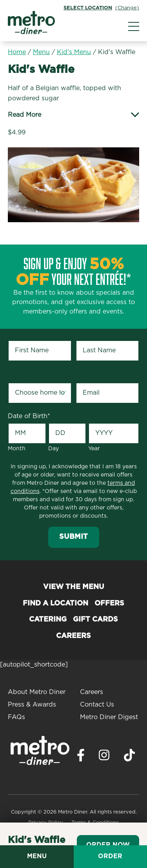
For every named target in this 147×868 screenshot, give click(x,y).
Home (17, 52)
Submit (73, 537)
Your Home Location (25, 371)
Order (110, 856)
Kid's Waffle (117, 52)
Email (85, 376)
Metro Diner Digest (109, 717)
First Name (26, 333)
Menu (41, 52)
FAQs (16, 717)
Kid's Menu (74, 52)
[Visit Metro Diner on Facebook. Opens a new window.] (81, 757)
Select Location (88, 8)
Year (94, 449)
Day (54, 449)
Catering (48, 620)
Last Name (93, 333)
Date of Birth (29, 416)
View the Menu (74, 587)
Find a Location (55, 603)
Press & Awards (32, 705)
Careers (73, 636)
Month (17, 449)
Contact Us (97, 705)
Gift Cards (95, 620)
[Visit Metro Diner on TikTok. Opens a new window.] (129, 757)
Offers (109, 603)
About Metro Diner (37, 692)
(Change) (127, 8)
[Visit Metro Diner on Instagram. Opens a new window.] (104, 757)
